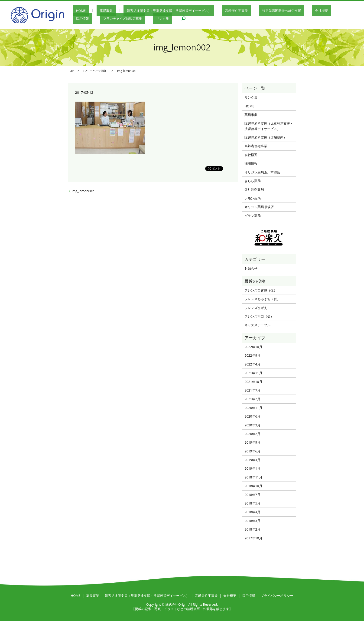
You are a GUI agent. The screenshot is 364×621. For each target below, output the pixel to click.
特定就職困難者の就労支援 (253, 11)
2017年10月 (253, 538)
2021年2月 (252, 399)
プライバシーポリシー (277, 596)
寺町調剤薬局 (254, 189)
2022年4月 (252, 364)
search (144, 19)
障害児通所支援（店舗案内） (266, 137)
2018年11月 (253, 477)
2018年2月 (252, 529)
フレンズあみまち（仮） (262, 299)
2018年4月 (252, 512)
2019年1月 (252, 468)
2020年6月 (252, 416)
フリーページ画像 (95, 71)
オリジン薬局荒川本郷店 (262, 172)
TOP (71, 71)
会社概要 (287, 11)
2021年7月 (252, 390)
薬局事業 (97, 11)
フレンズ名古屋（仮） (261, 290)
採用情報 (308, 11)
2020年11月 (253, 408)
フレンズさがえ (256, 308)
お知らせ (251, 268)
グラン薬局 (253, 216)
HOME (78, 11)
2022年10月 (253, 347)
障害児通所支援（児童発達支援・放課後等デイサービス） (153, 11)
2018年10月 (253, 486)
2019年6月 (252, 451)
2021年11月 (253, 373)
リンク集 (126, 18)
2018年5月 (252, 503)
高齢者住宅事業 (215, 11)
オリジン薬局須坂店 (259, 207)
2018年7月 (252, 495)
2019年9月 (252, 442)
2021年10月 (253, 382)
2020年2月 (252, 434)
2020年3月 (252, 425)
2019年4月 (252, 460)
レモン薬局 (253, 198)
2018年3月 (252, 521)
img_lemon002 (83, 191)
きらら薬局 (253, 181)
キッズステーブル (257, 325)
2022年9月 (252, 355)
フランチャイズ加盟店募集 (92, 18)
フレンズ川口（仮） (259, 316)
